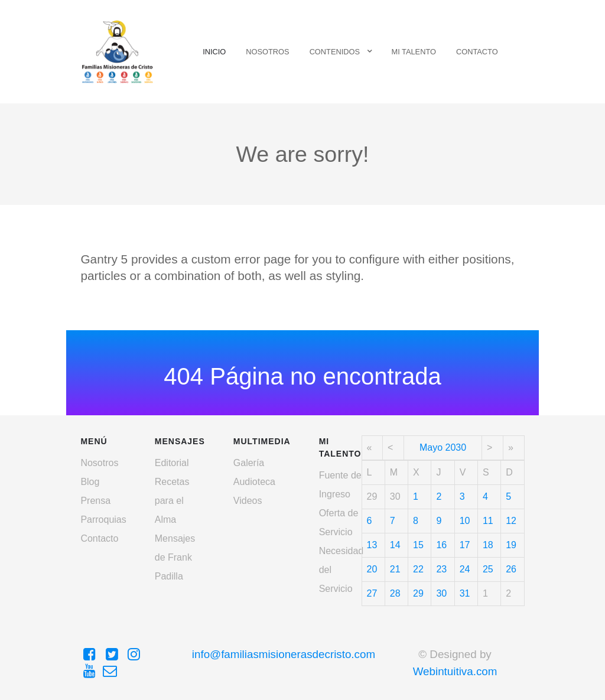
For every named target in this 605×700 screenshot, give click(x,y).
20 (372, 569)
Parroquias (103, 520)
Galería (249, 463)
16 (441, 545)
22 (418, 569)
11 (488, 521)
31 (465, 593)
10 (465, 521)
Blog (90, 482)
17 (465, 545)
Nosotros (99, 463)
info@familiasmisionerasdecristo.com (284, 654)
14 (395, 545)
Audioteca (254, 482)
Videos (248, 501)
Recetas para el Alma (172, 501)
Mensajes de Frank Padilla (175, 557)
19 (511, 545)
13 (372, 545)
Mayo (431, 447)
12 (511, 521)
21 (395, 569)
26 (511, 569)
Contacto (99, 538)
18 (488, 545)
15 (418, 545)
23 (441, 569)
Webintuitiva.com (455, 671)
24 (465, 569)
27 (372, 593)
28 (395, 593)
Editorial (172, 463)
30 (441, 593)
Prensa (95, 501)
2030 (456, 447)
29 (418, 593)
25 (488, 569)
